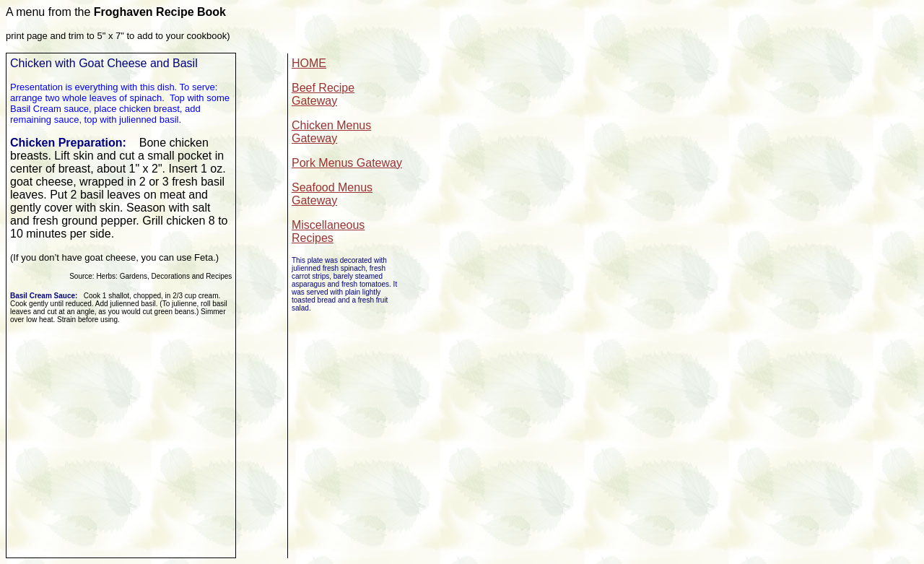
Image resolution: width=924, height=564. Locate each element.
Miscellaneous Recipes (328, 231)
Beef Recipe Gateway (323, 94)
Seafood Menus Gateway (332, 194)
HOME (309, 63)
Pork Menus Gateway (347, 163)
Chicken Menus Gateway (331, 132)
